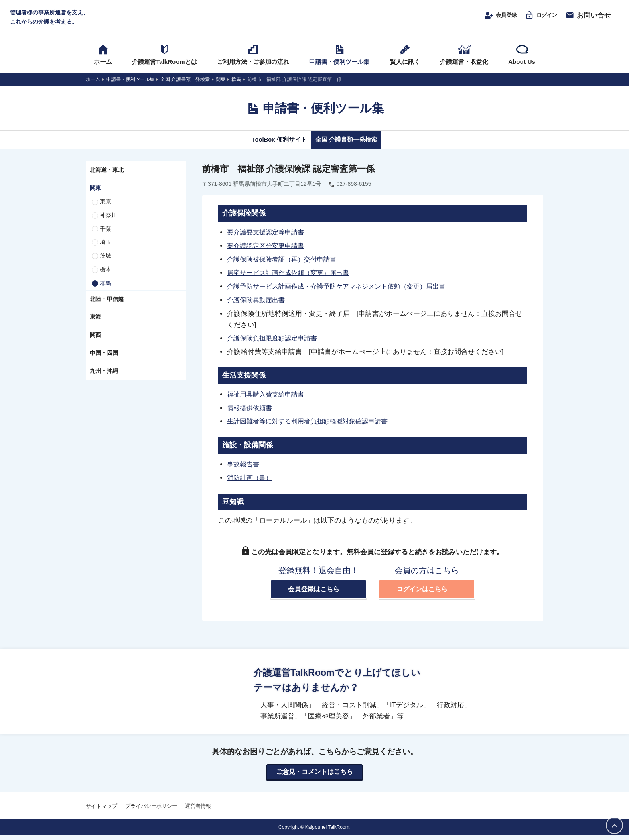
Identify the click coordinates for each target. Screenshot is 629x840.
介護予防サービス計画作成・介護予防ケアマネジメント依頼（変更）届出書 (343, 293)
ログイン (538, 19)
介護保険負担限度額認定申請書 (275, 344)
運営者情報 (198, 811)
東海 (95, 325)
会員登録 (491, 19)
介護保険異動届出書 (258, 306)
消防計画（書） (251, 482)
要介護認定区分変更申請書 (268, 253)
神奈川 (108, 223)
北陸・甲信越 (107, 307)
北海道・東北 (107, 178)
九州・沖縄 (104, 378)
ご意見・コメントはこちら (314, 777)
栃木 (106, 277)
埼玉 (106, 250)
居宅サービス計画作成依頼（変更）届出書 (292, 279)
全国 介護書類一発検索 (354, 147)
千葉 (106, 236)
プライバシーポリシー (151, 811)
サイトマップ (101, 811)
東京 (106, 209)
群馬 (106, 291)
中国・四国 (104, 360)
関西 (95, 342)
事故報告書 (244, 468)
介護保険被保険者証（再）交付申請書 (285, 266)
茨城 (106, 263)
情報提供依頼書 (251, 413)
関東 (95, 195)
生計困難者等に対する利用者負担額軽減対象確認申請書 (312, 426)
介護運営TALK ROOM (315, 21)
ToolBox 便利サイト (272, 147)
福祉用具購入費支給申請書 (268, 399)
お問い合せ (588, 19)
